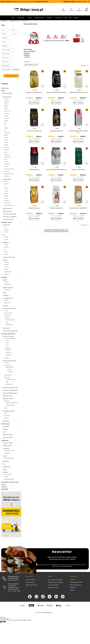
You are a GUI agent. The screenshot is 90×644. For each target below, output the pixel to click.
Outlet (70, 19)
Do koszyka (34, 104)
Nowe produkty (58, 19)
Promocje (65, 19)
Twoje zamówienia (30, 581)
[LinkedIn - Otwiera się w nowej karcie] (56, 598)
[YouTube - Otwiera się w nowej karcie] (50, 598)
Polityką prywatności (67, 568)
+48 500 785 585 (13, 580)
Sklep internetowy (44, 614)
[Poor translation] (4, 623)
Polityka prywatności (76, 586)
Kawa (13, 19)
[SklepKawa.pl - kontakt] (63, 11)
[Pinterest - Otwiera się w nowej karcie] (63, 598)
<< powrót (27, 58)
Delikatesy (49, 19)
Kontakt (72, 591)
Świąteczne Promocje (14, 22)
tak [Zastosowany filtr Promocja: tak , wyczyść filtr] (6, 71)
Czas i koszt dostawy (53, 586)
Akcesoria (27, 54)
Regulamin (55, 566)
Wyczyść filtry (15, 71)
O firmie (72, 581)
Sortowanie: (27, 63)
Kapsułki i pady (21, 19)
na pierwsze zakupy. (76, 2)
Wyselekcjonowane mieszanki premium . (25, 2)
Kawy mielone (28, 51)
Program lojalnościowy (32, 586)
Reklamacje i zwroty (53, 589)
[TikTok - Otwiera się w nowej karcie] (43, 598)
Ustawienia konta (30, 584)
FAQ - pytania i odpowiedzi (55, 581)
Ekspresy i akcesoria (39, 19)
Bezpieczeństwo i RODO (76, 584)
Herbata (29, 19)
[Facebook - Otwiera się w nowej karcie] (30, 598)
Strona (83, 67)
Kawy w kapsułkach (30, 53)
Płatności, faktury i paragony (55, 584)
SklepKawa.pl (4, 22)
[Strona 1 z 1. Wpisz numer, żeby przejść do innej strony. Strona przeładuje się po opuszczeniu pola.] (86, 67)
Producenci (76, 19)
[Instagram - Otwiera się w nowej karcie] (36, 598)
